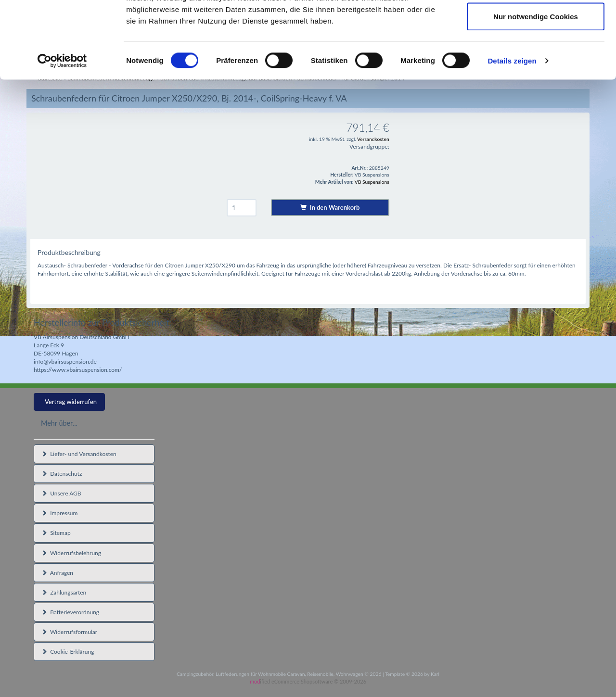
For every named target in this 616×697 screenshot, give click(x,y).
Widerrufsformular (69, 632)
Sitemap (56, 533)
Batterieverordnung (70, 612)
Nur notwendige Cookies (536, 88)
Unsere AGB (61, 493)
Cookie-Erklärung (68, 652)
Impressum (59, 513)
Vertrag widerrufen (71, 402)
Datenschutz (62, 474)
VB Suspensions (372, 182)
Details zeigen (512, 133)
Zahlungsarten (64, 592)
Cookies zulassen (536, 25)
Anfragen (57, 573)
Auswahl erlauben (536, 57)
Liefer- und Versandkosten (79, 454)
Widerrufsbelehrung (71, 553)
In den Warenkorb (330, 207)
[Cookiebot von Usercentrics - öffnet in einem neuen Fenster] (62, 133)
